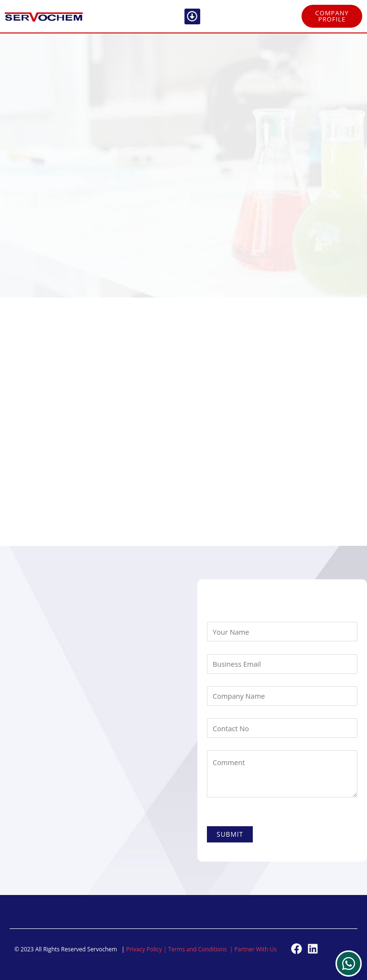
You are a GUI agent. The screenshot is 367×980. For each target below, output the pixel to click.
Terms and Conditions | (201, 949)
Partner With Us (256, 949)
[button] (192, 16)
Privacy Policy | (147, 949)
